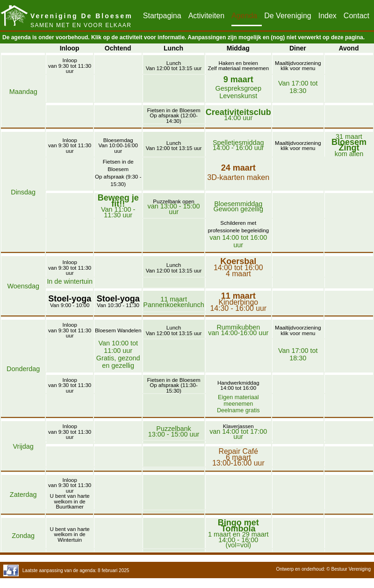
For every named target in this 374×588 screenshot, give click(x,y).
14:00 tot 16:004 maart (238, 267)
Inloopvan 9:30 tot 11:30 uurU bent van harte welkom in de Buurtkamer (70, 494)
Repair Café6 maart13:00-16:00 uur (238, 457)
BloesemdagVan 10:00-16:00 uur (118, 146)
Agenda (244, 16)
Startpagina (162, 16)
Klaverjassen (238, 426)
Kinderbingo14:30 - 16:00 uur (238, 302)
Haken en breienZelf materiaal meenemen (238, 66)
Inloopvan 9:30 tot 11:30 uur (70, 66)
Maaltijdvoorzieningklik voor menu (298, 66)
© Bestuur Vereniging (349, 569)
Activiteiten (206, 16)
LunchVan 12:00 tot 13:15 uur (174, 66)
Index (327, 16)
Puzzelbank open (173, 201)
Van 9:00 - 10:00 (70, 302)
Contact (356, 16)
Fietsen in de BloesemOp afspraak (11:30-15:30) (174, 385)
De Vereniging (288, 16)
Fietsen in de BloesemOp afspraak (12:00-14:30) (174, 116)
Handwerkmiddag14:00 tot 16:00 (238, 386)
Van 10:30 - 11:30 (118, 302)
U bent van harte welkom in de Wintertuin (70, 534)
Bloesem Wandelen (118, 330)
